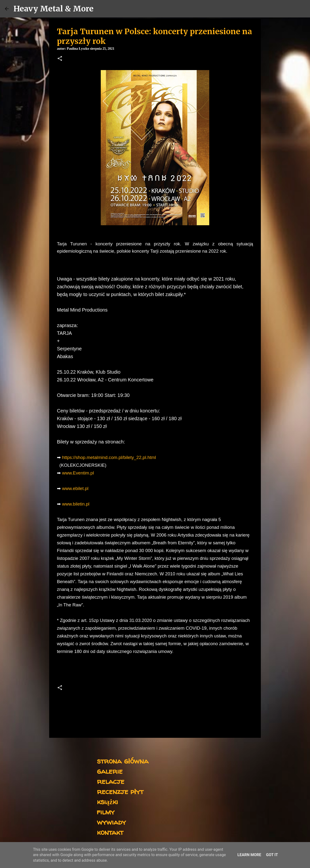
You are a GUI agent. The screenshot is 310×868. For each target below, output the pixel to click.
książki (107, 801)
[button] (60, 59)
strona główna (123, 761)
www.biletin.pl (76, 504)
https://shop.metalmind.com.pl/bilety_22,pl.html (109, 457)
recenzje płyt (120, 791)
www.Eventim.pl (78, 473)
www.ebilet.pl (75, 488)
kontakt (110, 832)
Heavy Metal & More (54, 9)
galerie (110, 771)
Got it (272, 855)
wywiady (111, 822)
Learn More (249, 855)
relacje (111, 781)
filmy (106, 812)
